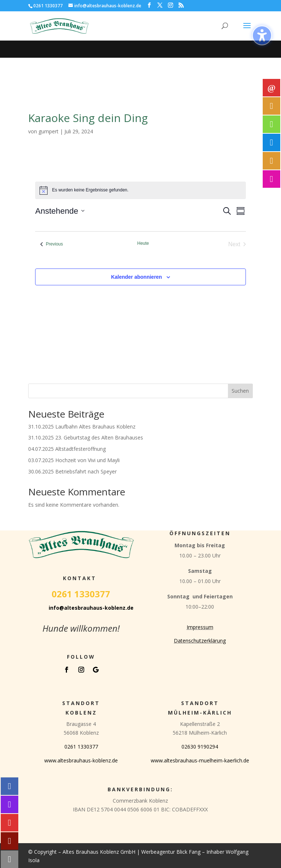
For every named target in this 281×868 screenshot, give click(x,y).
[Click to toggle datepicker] (60, 211)
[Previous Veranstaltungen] (52, 244)
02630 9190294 (200, 747)
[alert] (140, 190)
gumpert (48, 131)
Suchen (240, 391)
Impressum (200, 627)
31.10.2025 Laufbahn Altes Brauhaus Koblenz (82, 427)
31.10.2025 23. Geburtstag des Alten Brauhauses (86, 437)
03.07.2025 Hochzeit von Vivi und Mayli (74, 460)
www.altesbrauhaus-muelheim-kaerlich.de (200, 760)
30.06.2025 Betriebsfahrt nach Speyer (72, 471)
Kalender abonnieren (136, 277)
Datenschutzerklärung (200, 641)
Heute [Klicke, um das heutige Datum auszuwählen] (143, 243)
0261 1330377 (81, 747)
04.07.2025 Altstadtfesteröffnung (67, 449)
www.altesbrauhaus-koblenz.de (81, 760)
